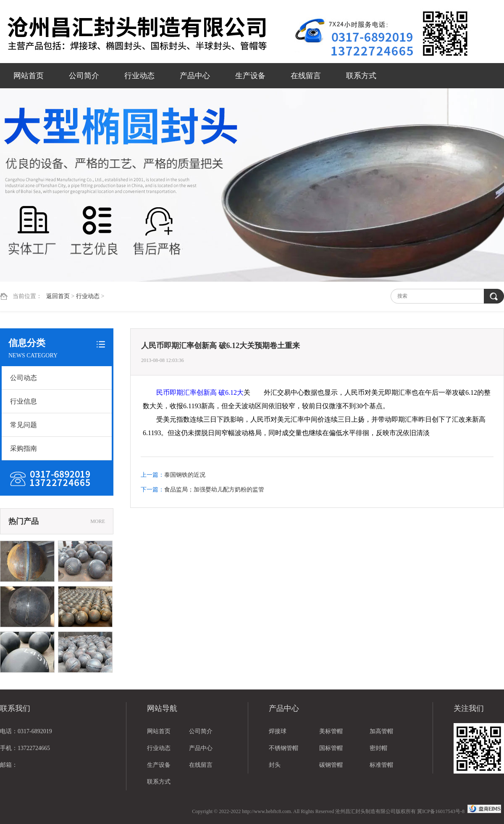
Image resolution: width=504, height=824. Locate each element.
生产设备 (250, 76)
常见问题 (24, 425)
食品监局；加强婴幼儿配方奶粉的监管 (214, 490)
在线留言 (306, 76)
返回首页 (58, 296)
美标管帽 (331, 731)
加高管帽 (381, 731)
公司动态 (24, 378)
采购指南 (24, 448)
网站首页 (29, 76)
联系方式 (361, 76)
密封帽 (378, 748)
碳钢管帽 (331, 765)
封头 (275, 765)
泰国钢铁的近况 (185, 475)
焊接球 (278, 731)
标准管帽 (381, 765)
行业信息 (24, 401)
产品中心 (195, 76)
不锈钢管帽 (283, 748)
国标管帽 (331, 748)
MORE (98, 521)
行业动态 (139, 76)
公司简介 (84, 76)
